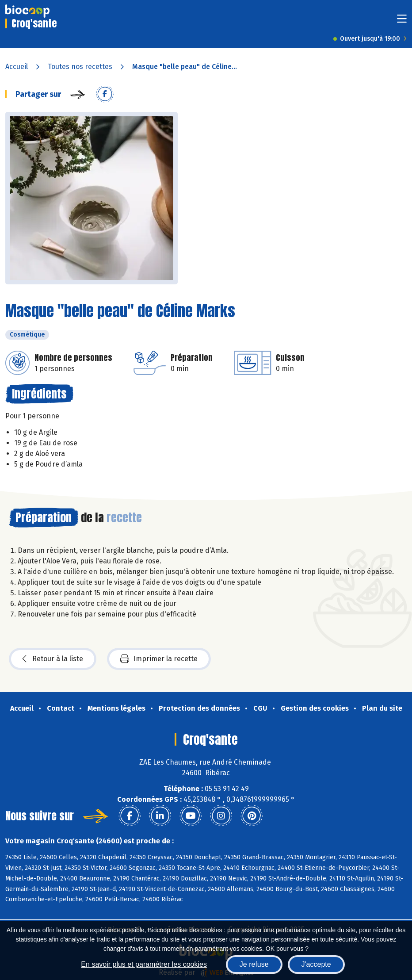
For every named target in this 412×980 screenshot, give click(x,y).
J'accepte (316, 964)
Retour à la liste (53, 659)
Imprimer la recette (159, 659)
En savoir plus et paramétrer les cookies (144, 964)
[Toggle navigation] (402, 21)
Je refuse (254, 964)
